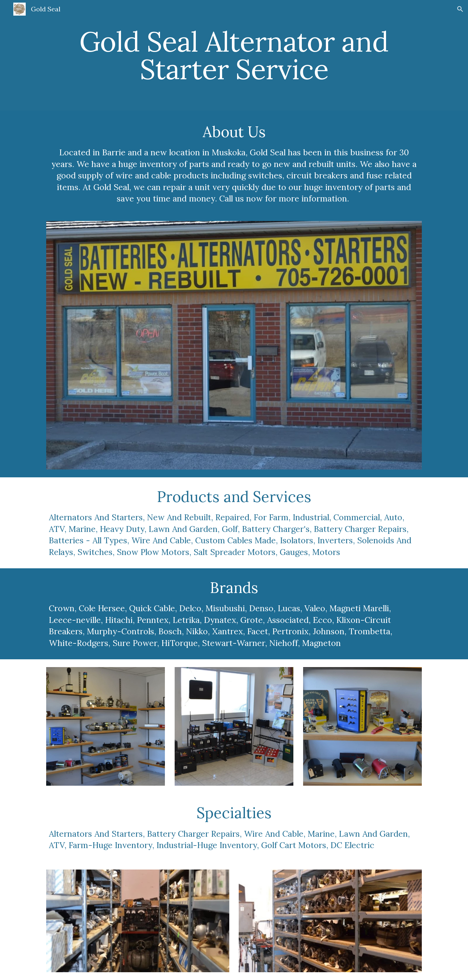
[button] (460, 9)
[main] (234, 55)
